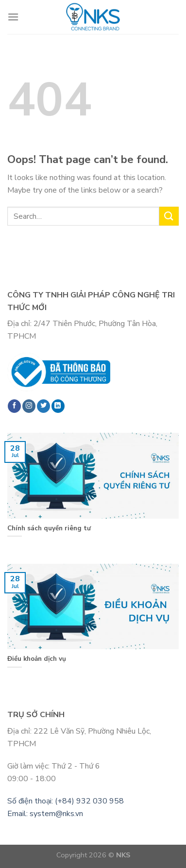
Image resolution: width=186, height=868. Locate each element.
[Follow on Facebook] (14, 406)
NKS (123, 855)
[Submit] (169, 216)
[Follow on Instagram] (29, 406)
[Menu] (13, 17)
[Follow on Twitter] (43, 406)
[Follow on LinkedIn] (58, 406)
